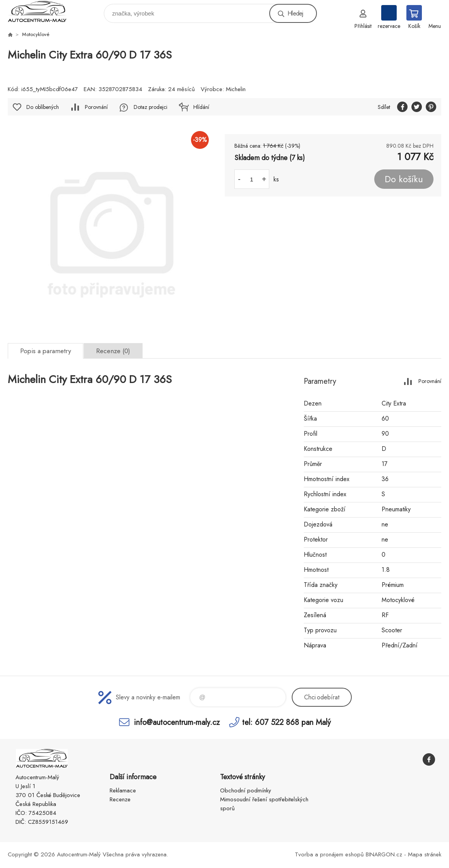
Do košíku (404, 179)
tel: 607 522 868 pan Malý (286, 722)
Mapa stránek (425, 854)
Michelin (236, 89)
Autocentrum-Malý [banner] (42, 11)
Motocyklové (36, 34)
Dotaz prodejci (151, 107)
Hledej (295, 13)
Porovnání (96, 107)
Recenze (120, 799)
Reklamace (123, 790)
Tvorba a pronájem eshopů (329, 854)
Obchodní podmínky (246, 790)
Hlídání (201, 107)
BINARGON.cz (384, 854)
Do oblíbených (43, 107)
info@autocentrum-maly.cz (177, 722)
